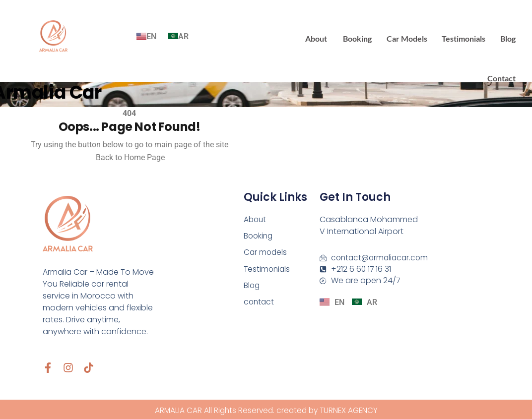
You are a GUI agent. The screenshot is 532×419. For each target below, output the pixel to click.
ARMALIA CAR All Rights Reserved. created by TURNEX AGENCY (266, 409)
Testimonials (465, 37)
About (320, 37)
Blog (508, 37)
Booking (360, 37)
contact (502, 77)
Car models (409, 37)
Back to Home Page (129, 155)
